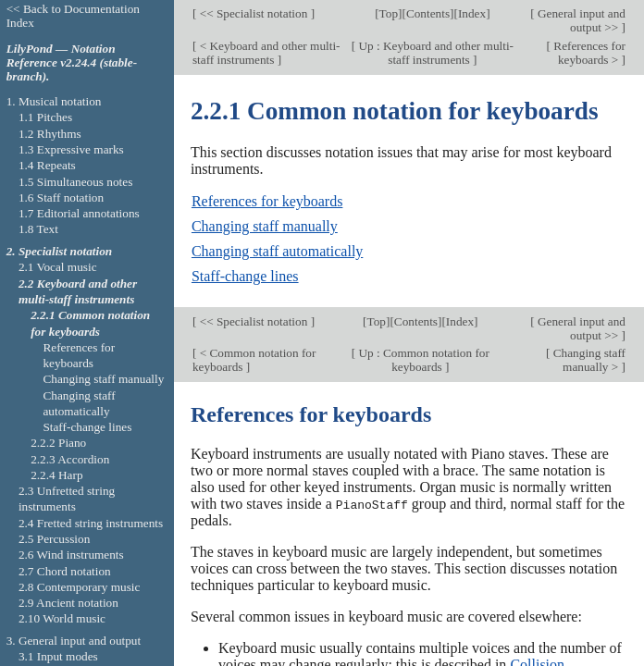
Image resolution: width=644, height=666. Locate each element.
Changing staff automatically (277, 251)
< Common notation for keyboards (254, 360)
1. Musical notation (54, 101)
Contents (428, 13)
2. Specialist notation (60, 251)
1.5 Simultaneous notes (75, 182)
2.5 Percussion (54, 539)
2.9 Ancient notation (68, 603)
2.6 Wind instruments (71, 555)
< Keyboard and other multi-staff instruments (266, 53)
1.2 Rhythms (50, 134)
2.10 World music (62, 618)
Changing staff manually (265, 226)
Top (389, 13)
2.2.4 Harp (56, 475)
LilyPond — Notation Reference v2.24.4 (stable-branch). (72, 62)
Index (472, 13)
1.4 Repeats (47, 165)
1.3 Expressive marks (71, 149)
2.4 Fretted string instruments (91, 523)
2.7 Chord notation (65, 571)
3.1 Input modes (58, 656)
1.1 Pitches (45, 117)
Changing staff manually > (588, 360)
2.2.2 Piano (58, 443)
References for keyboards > (588, 53)
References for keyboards (267, 201)
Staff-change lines (245, 276)
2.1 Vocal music (58, 267)
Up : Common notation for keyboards (422, 360)
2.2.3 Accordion (70, 459)
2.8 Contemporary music (80, 587)
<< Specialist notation (253, 13)
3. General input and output (74, 641)
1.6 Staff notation (61, 197)
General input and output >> (580, 20)
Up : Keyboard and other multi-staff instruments (434, 53)
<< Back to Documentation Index (73, 16)
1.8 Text (38, 229)
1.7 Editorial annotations (79, 213)
